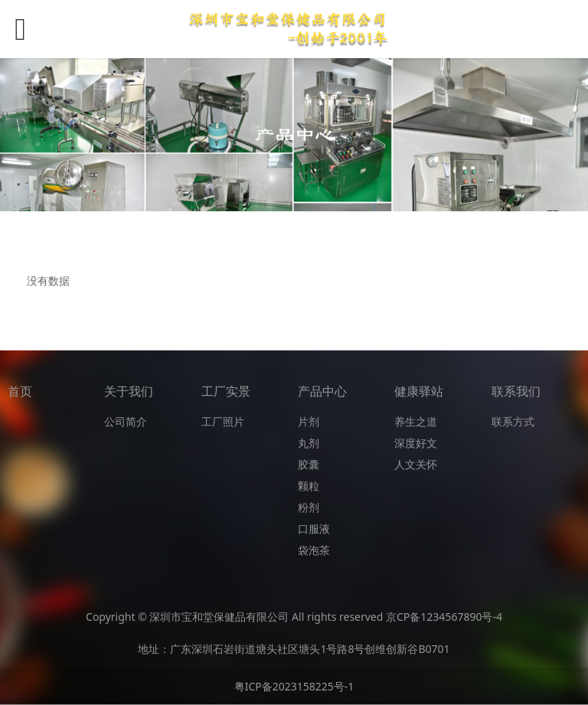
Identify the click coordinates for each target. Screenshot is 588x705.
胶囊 (309, 464)
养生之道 (416, 421)
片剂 (309, 421)
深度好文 (416, 443)
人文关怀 (416, 464)
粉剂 (309, 507)
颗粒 (309, 486)
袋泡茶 (314, 550)
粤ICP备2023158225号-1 (294, 686)
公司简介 (126, 421)
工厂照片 (223, 421)
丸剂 (309, 443)
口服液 (314, 529)
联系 (502, 421)
